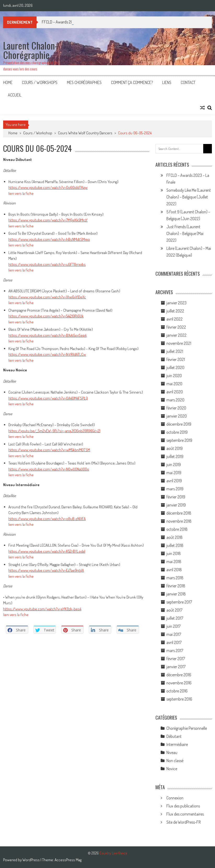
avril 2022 (175, 319)
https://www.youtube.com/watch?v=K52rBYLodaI (47, 551)
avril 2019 (174, 481)
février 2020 (176, 408)
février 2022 (176, 327)
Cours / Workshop (38, 133)
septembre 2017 (179, 602)
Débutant (174, 736)
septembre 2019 (179, 440)
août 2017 (174, 610)
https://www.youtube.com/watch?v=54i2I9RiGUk (46, 316)
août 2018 (175, 537)
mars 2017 (175, 650)
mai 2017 (174, 634)
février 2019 (176, 497)
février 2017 (176, 659)
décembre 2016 (179, 675)
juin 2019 (174, 465)
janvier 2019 (176, 505)
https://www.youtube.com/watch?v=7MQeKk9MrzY (48, 220)
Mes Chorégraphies (84, 82)
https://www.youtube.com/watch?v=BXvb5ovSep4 (47, 335)
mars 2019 (175, 489)
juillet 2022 (175, 311)
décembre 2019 (179, 424)
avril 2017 (174, 642)
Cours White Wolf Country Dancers (85, 133)
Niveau (172, 752)
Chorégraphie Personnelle (187, 728)
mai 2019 (174, 473)
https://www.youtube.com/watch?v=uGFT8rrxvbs (47, 264)
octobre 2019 (177, 432)
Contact (188, 82)
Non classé (175, 761)
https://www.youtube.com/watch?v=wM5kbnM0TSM (49, 450)
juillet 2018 (175, 545)
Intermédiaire (177, 744)
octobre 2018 (177, 529)
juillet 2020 (175, 367)
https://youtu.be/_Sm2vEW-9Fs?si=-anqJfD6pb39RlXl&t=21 (54, 431)
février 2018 (176, 586)
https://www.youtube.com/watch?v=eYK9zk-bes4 (42, 609)
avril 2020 (175, 392)
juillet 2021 (175, 351)
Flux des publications (183, 806)
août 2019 (175, 448)
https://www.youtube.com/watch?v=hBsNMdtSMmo (49, 239)
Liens (167, 82)
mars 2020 (175, 400)
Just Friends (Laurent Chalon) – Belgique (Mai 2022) (185, 233)
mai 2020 (174, 384)
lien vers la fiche (21, 193)
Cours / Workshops (40, 82)
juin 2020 (174, 376)
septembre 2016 (179, 699)
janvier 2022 (176, 335)
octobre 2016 (177, 691)
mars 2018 (175, 578)
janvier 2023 (176, 303)
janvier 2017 (176, 667)
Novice (172, 769)
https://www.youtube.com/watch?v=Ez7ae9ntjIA (46, 570)
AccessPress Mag (68, 860)
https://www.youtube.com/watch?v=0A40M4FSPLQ (48, 398)
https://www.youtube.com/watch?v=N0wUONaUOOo (49, 469)
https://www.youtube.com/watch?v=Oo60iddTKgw (48, 187)
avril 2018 (174, 570)
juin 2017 (173, 626)
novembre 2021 (179, 343)
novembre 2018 (179, 521)
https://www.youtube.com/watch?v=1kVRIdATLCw (47, 354)
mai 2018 (174, 562)
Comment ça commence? (132, 82)
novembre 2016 (179, 683)
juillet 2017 (175, 618)
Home (8, 82)
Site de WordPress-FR (184, 822)
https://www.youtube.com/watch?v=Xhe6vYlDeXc (47, 297)
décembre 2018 (179, 513)
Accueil (15, 95)
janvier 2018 (176, 594)
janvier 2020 (177, 416)
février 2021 (176, 359)
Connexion (175, 798)
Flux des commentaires (185, 814)
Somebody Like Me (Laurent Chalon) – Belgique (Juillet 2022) (189, 197)
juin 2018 (174, 553)
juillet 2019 (175, 456)
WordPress (31, 860)
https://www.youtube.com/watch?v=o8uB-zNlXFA (47, 519)
